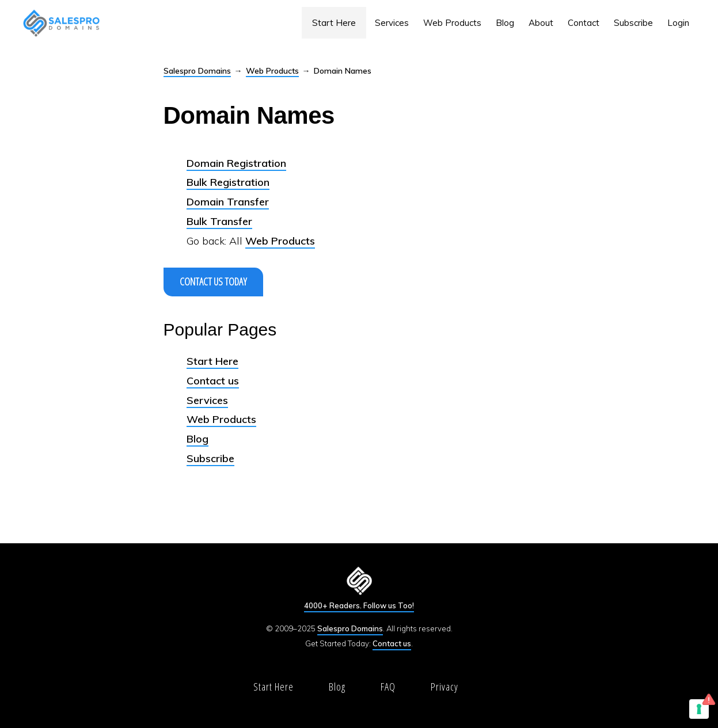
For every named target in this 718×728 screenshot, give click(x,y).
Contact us (213, 381)
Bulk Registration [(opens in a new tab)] (228, 182)
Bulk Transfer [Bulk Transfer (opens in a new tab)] (219, 221)
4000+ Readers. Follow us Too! (359, 605)
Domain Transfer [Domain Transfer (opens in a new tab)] (228, 202)
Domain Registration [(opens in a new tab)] (236, 163)
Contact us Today (213, 281)
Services (207, 400)
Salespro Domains (197, 71)
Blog (197, 439)
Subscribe (210, 458)
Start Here (212, 361)
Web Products (272, 71)
